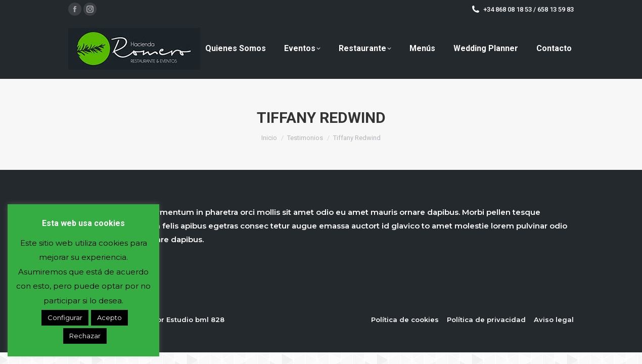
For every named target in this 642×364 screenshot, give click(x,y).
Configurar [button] (65, 317)
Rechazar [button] (85, 336)
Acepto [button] (109, 317)
